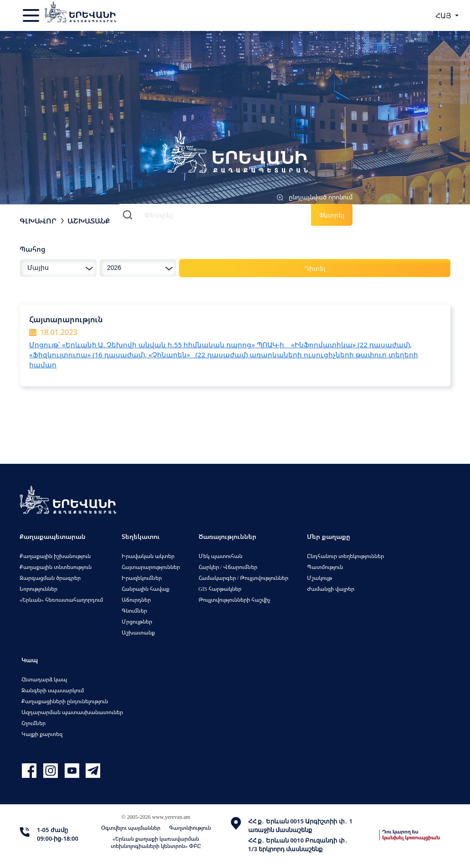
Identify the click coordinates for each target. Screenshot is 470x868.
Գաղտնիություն (190, 828)
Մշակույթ (319, 578)
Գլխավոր (38, 221)
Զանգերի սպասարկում (53, 690)
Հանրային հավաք (146, 589)
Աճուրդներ (136, 600)
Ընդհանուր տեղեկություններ (345, 556)
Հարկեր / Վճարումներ (228, 567)
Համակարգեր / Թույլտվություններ (243, 578)
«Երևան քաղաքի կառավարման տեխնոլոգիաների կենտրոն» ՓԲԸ (156, 842)
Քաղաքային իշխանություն (55, 556)
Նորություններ (38, 589)
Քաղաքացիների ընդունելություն (65, 701)
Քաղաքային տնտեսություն (56, 567)
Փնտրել (332, 215)
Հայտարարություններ (151, 567)
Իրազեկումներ (142, 578)
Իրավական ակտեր (148, 556)
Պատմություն (325, 567)
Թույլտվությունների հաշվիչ (234, 600)
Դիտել (315, 268)
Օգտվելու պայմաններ (131, 828)
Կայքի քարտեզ (42, 734)
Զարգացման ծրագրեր (50, 578)
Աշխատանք (89, 221)
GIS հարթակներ (220, 589)
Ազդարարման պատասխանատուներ (72, 712)
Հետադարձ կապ (44, 679)
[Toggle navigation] (32, 15)
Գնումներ (134, 611)
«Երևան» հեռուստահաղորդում (61, 600)
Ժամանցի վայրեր (331, 589)
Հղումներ (33, 723)
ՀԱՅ (444, 15)
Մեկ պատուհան (220, 556)
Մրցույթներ (137, 622)
